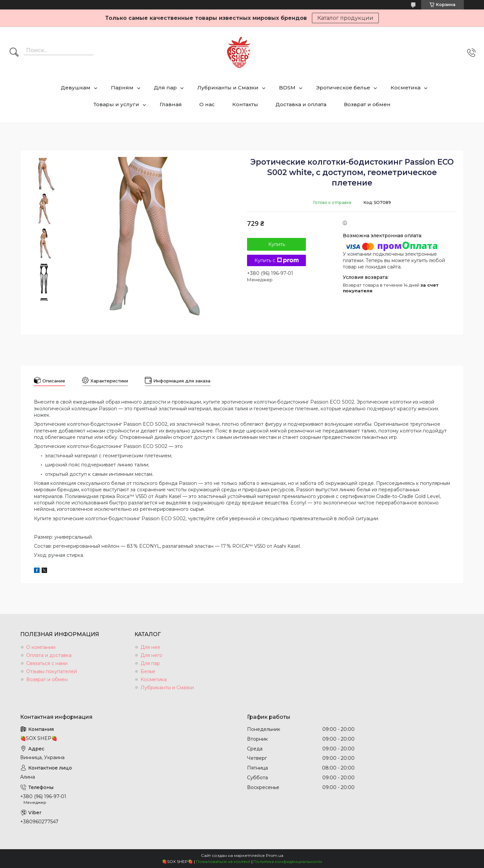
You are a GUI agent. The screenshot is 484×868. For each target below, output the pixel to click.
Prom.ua (275, 855)
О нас (207, 104)
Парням (122, 88)
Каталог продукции (345, 18)
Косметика (406, 88)
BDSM (287, 88)
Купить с (277, 260)
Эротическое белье (343, 88)
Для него (151, 655)
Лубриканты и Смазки (228, 88)
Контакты (245, 104)
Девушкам (76, 88)
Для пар (165, 88)
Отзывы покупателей (52, 671)
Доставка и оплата (301, 104)
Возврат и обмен (367, 104)
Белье (148, 671)
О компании (41, 647)
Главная (171, 104)
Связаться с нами (47, 663)
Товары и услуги (116, 104)
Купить (277, 244)
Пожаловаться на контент (223, 861)
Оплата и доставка (49, 655)
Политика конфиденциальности (288, 861)
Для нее (150, 647)
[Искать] (14, 53)
